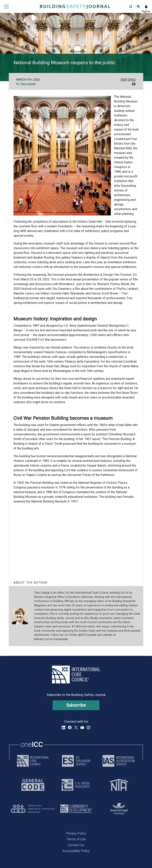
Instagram (88, 727)
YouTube (82, 727)
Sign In (146, 6)
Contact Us (76, 845)
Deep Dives (128, 80)
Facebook (70, 727)
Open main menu (6, 6)
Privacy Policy (76, 833)
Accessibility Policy (76, 851)
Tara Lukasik (28, 84)
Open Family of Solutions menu (131, 6)
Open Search (138, 6)
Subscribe (76, 705)
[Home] (75, 6)
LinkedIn (64, 727)
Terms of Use (76, 839)
